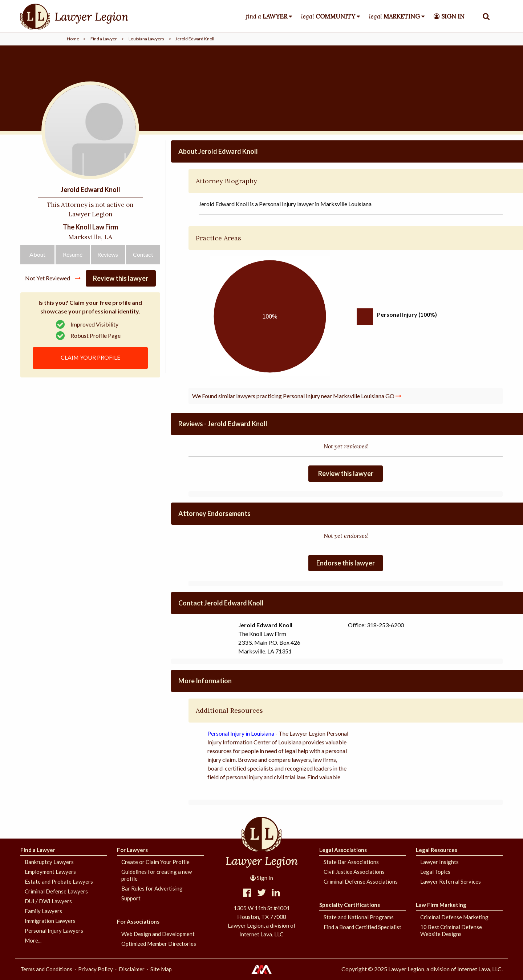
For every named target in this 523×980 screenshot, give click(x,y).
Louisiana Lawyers (146, 39)
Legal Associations (343, 850)
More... (33, 940)
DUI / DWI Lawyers (48, 901)
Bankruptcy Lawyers (49, 862)
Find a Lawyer (104, 39)
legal (328, 16)
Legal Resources (437, 850)
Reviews (108, 256)
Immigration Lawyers (50, 921)
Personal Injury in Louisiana (241, 733)
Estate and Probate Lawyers (59, 881)
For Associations (138, 921)
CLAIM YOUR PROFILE (90, 359)
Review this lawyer (121, 280)
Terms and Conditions (46, 969)
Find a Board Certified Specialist (362, 927)
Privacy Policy (96, 969)
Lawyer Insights (439, 862)
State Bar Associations (351, 862)
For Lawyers (132, 850)
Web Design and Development (158, 934)
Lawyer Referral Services (451, 881)
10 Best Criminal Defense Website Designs (451, 930)
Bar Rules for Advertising (152, 888)
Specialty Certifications (350, 905)
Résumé (73, 256)
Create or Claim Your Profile (155, 862)
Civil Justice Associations (354, 872)
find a (267, 16)
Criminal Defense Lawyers (56, 891)
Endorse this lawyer (346, 563)
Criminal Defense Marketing (454, 917)
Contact (143, 256)
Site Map (161, 969)
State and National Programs (359, 917)
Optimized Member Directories (159, 944)
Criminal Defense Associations (361, 881)
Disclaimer (132, 969)
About (37, 256)
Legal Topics (435, 872)
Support (131, 898)
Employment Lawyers (50, 872)
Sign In (262, 878)
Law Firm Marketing (441, 905)
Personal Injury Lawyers (54, 931)
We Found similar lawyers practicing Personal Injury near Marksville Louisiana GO (297, 396)
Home (73, 39)
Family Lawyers (43, 911)
